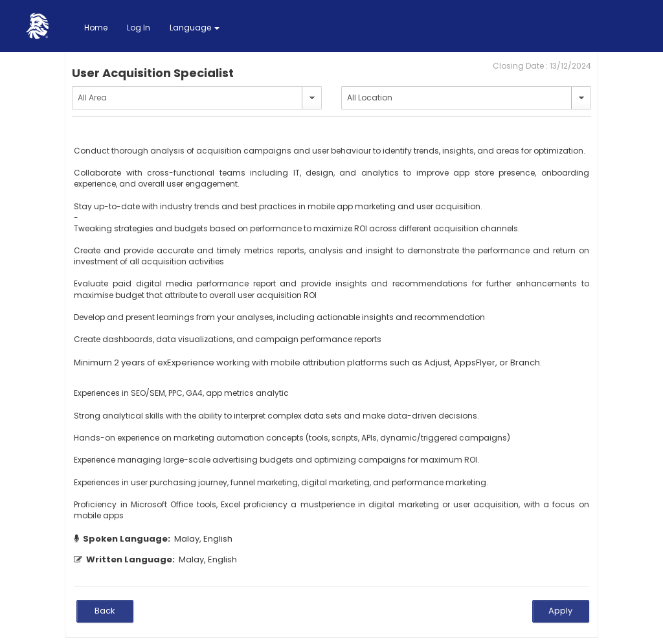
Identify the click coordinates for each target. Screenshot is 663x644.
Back (105, 611)
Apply (560, 611)
